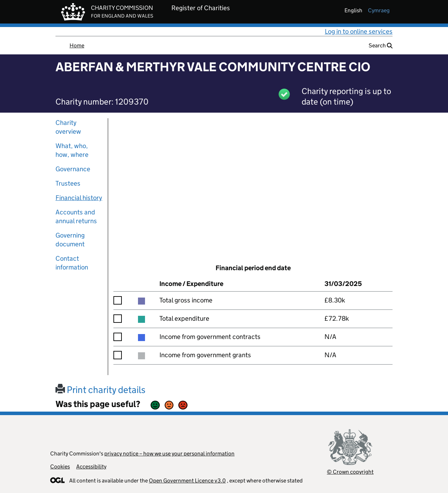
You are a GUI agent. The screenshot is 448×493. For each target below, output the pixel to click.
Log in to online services (359, 31)
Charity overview (68, 127)
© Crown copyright (350, 472)
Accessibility (91, 467)
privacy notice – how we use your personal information (169, 454)
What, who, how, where (72, 150)
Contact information (72, 263)
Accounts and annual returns (76, 216)
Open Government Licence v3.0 (187, 481)
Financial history (79, 198)
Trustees (68, 183)
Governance (73, 169)
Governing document (70, 240)
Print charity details (100, 390)
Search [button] (381, 45)
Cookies (60, 467)
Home (77, 45)
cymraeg (379, 10)
